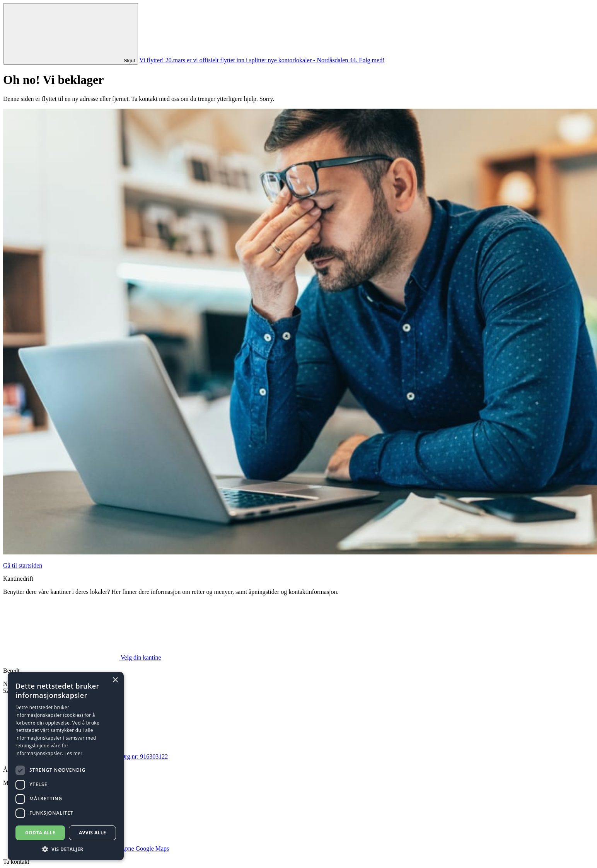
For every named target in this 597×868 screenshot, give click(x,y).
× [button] (115, 680)
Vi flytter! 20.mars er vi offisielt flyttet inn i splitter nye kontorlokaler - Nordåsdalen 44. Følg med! (262, 60)
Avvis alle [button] (92, 833)
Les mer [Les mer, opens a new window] (74, 753)
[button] (66, 849)
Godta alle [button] (40, 833)
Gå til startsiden (23, 565)
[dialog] (66, 766)
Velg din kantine (82, 657)
